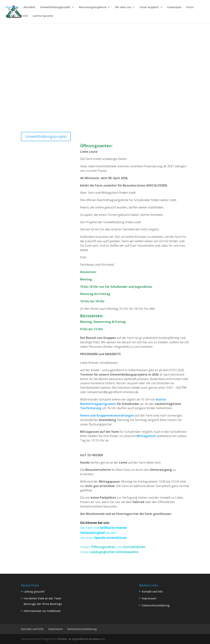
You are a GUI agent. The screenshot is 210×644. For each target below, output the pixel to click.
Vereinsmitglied (93, 533)
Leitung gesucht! (34, 591)
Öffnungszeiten (104, 547)
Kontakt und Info (17, 16)
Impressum (149, 598)
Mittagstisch (146, 436)
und (119, 547)
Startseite (12, 8)
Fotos (190, 8)
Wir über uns (123, 8)
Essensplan (174, 8)
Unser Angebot (149, 8)
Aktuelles (29, 8)
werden (111, 533)
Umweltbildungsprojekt (55, 8)
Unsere (86, 547)
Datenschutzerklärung (156, 605)
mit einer (87, 538)
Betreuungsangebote (93, 8)
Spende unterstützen (110, 538)
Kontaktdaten (134, 547)
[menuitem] (43, 19)
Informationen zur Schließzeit (42, 611)
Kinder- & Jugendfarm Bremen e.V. (82, 639)
